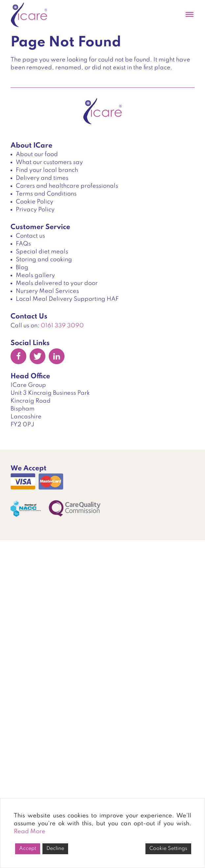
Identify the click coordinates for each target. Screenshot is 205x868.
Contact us (30, 236)
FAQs (23, 244)
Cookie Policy (35, 202)
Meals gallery (35, 275)
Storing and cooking (44, 260)
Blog (22, 268)
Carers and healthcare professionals (67, 186)
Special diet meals (42, 252)
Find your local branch (47, 170)
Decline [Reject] (55, 849)
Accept (28, 849)
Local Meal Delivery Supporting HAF (67, 299)
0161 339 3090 (62, 326)
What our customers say (49, 162)
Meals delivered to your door (57, 283)
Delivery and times (42, 178)
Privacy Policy (35, 210)
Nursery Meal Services (47, 291)
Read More (30, 832)
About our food (37, 154)
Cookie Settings (168, 849)
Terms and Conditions (46, 194)
